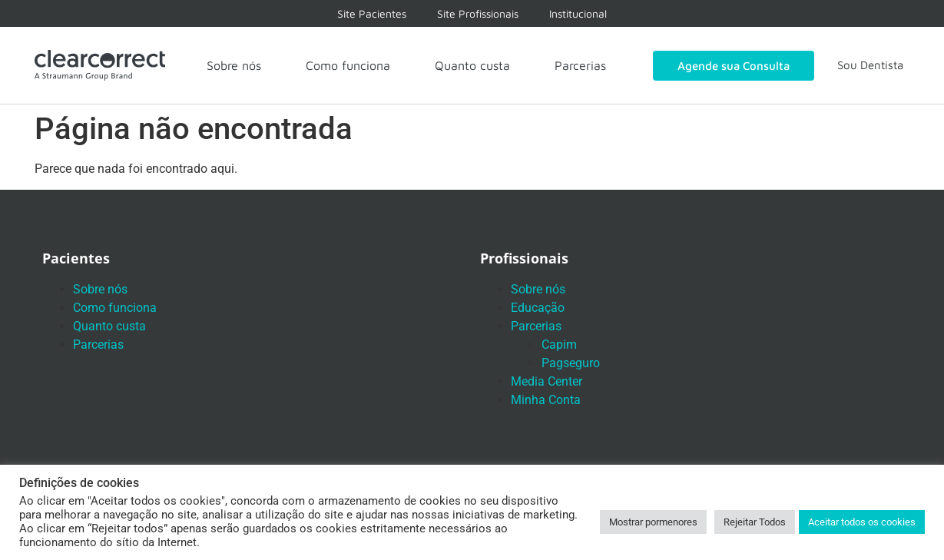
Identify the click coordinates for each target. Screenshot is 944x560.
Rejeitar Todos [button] (755, 522)
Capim (559, 345)
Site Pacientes (372, 13)
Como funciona (348, 65)
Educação (538, 308)
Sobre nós (234, 65)
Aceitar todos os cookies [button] (862, 522)
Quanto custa (472, 65)
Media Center (547, 381)
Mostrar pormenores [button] (653, 522)
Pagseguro (571, 363)
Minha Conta (546, 400)
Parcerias (580, 65)
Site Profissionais (478, 13)
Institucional (578, 13)
